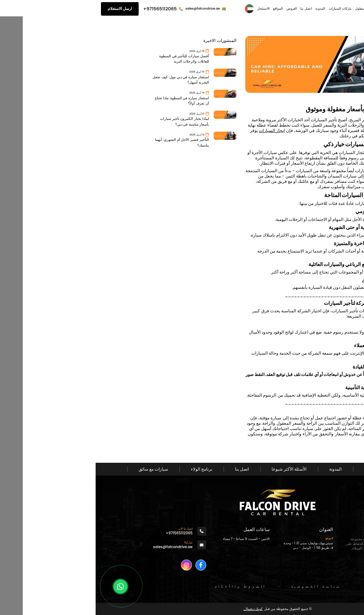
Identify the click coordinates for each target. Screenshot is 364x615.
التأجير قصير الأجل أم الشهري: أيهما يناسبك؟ (86, 142)
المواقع (182, 9)
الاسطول (266, 9)
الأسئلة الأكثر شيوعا (193, 469)
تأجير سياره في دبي (292, 423)
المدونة (225, 9)
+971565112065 (64, 9)
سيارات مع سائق (58, 469)
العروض (196, 9)
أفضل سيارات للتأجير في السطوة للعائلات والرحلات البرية (89, 59)
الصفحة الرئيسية (301, 9)
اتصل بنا (210, 9)
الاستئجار (168, 9)
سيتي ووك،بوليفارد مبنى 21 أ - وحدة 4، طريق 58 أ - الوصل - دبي (213, 545)
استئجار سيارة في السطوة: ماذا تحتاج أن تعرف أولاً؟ (86, 101)
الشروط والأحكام (145, 586)
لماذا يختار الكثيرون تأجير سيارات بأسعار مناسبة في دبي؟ (89, 121)
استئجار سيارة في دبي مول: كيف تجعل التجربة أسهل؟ (85, 80)
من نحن (280, 9)
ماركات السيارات (245, 9)
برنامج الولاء (106, 469)
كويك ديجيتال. (158, 609)
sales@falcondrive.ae (107, 9)
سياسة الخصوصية (220, 586)
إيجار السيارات (176, 131)
